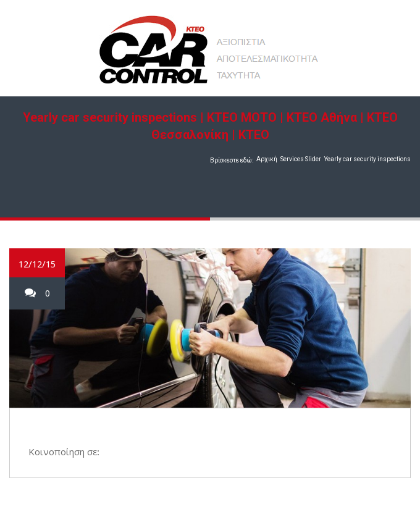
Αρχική (267, 159)
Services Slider (301, 159)
